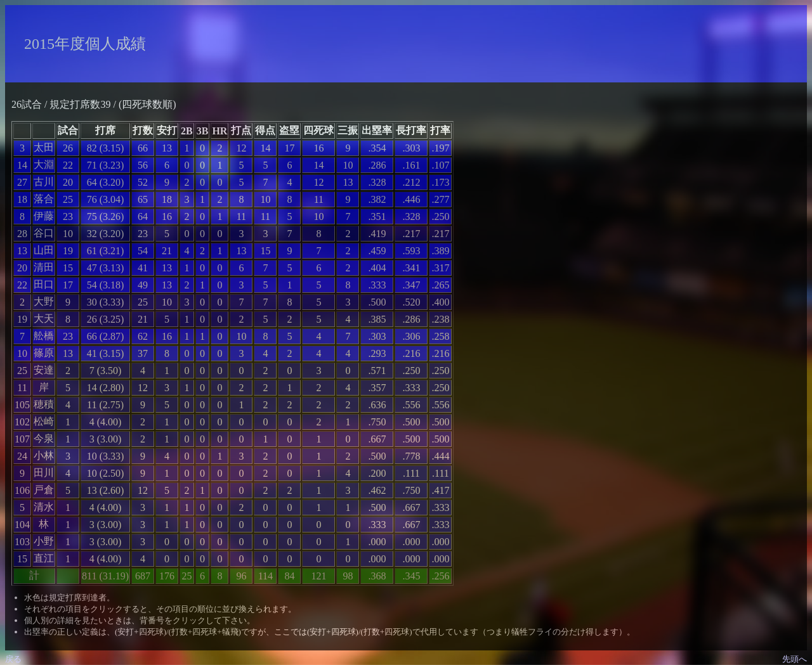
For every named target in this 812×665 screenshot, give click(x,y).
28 (22, 234)
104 (22, 525)
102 (22, 422)
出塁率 (377, 130)
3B (203, 131)
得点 (265, 130)
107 (22, 439)
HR (219, 131)
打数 (143, 130)
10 (22, 353)
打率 (440, 130)
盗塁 (289, 130)
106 (22, 490)
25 (22, 371)
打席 (105, 130)
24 (22, 456)
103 (22, 542)
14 (22, 165)
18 (22, 199)
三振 (348, 130)
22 (22, 285)
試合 (68, 130)
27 (22, 182)
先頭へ (795, 659)
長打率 (411, 130)
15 (22, 559)
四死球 (318, 130)
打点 (241, 130)
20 (22, 268)
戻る (13, 659)
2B (187, 131)
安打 (167, 130)
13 (22, 251)
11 (22, 388)
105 (22, 405)
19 (22, 319)
